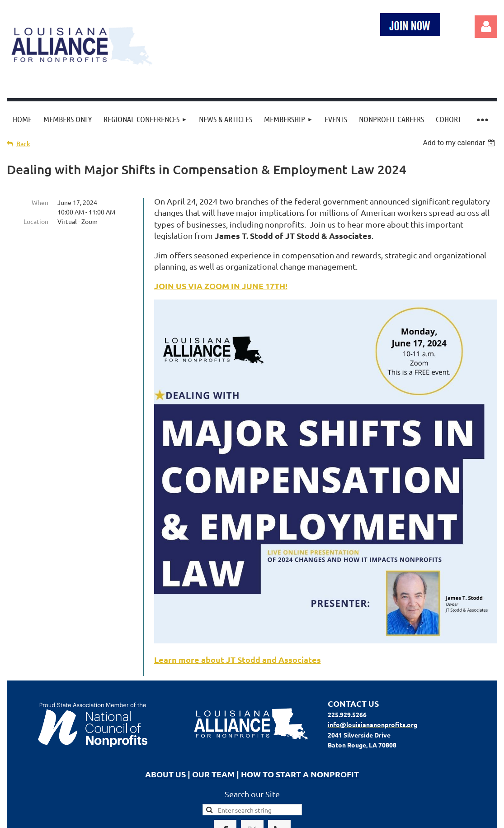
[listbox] (460, 143)
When (40, 202)
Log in (486, 27)
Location (36, 221)
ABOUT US (165, 774)
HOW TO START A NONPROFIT (300, 774)
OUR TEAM (213, 774)
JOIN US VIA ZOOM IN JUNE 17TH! (221, 286)
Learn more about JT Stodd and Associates (238, 659)
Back (23, 144)
